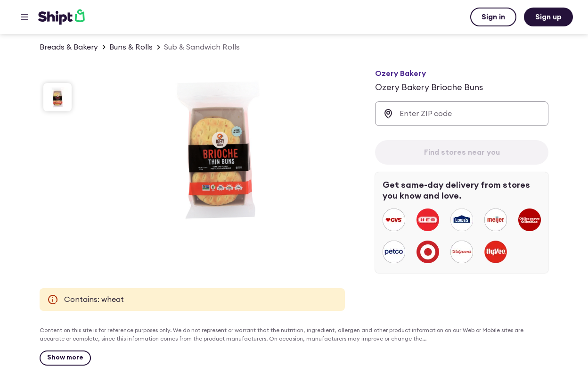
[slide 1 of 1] (57, 97)
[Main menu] (24, 17)
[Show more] (65, 358)
